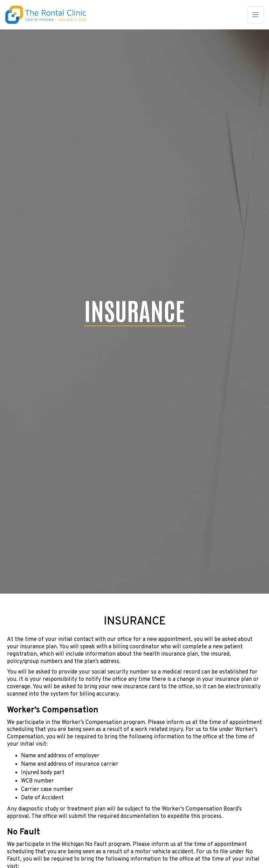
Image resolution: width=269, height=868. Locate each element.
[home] (49, 15)
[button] (255, 15)
